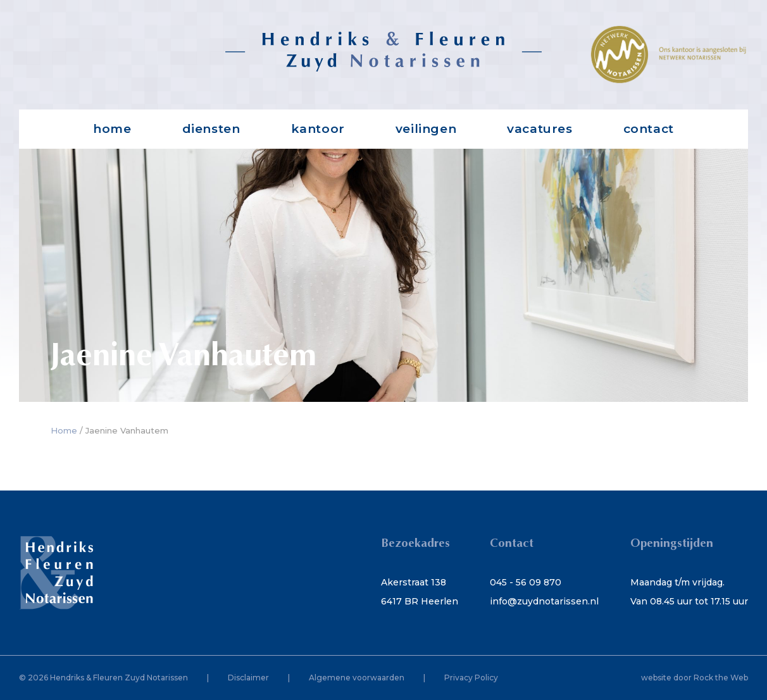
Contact (649, 129)
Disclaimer (248, 678)
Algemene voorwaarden (357, 678)
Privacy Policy (471, 678)
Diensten (211, 129)
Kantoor (318, 129)
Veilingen (426, 129)
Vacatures (539, 129)
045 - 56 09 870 (526, 582)
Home (112, 129)
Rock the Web (721, 678)
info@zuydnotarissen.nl (544, 601)
